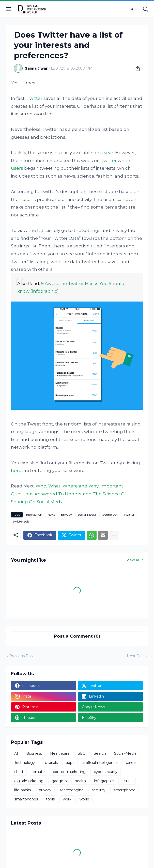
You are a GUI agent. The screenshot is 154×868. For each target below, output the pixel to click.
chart (19, 772)
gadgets (59, 781)
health (80, 781)
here (16, 470)
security (99, 790)
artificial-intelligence (100, 763)
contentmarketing (69, 772)
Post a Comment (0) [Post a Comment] (77, 636)
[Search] (146, 9)
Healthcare (60, 753)
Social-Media (87, 515)
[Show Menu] (9, 9)
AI (16, 753)
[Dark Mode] (134, 9)
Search (100, 753)
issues (127, 781)
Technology (110, 515)
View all (133, 560)
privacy (66, 515)
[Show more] (114, 535)
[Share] (136, 68)
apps (70, 763)
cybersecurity (106, 772)
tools (50, 799)
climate (38, 772)
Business (34, 753)
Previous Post (22, 656)
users (17, 168)
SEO (82, 753)
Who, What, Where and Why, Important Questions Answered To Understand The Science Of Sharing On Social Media (68, 494)
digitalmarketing (29, 781)
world (84, 799)
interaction (34, 515)
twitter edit (21, 521)
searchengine (72, 790)
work (67, 799)
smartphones (26, 799)
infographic (104, 781)
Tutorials (50, 763)
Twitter (35, 98)
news (52, 515)
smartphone (125, 790)
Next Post (136, 656)
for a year (103, 153)
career (131, 763)
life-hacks (22, 790)
